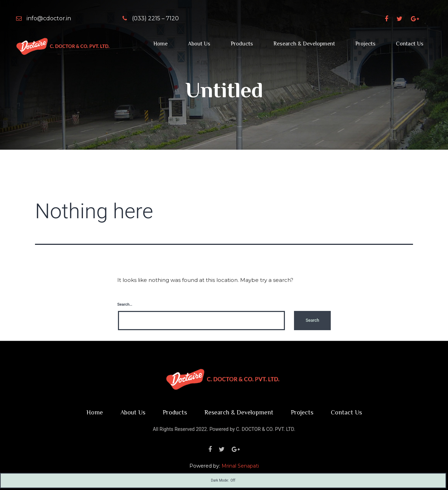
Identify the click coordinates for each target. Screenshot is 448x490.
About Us (199, 44)
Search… (125, 304)
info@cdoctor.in (44, 18)
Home (160, 44)
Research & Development (304, 44)
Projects (365, 44)
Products (242, 44)
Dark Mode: (223, 481)
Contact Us (410, 44)
